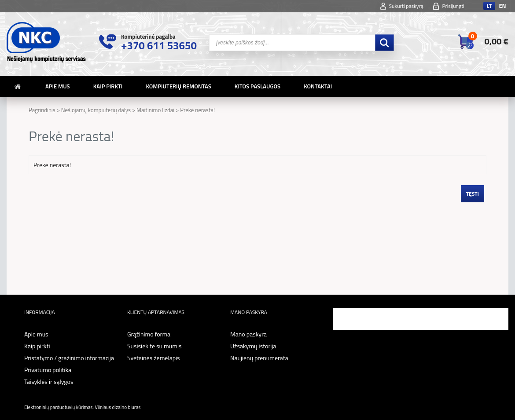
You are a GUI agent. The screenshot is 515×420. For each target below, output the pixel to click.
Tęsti (473, 194)
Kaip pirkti (108, 86)
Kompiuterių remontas (178, 86)
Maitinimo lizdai (155, 110)
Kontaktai (318, 86)
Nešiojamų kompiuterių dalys (96, 110)
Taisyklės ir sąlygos (49, 382)
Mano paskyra (248, 334)
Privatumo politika (48, 370)
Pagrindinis (42, 110)
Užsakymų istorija (253, 346)
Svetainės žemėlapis (154, 358)
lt (489, 6)
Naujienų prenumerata (259, 358)
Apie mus (58, 86)
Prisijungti (453, 6)
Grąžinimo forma (149, 334)
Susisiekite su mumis (154, 346)
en (502, 6)
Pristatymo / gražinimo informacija (69, 358)
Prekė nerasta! (197, 110)
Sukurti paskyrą (406, 6)
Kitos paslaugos (257, 86)
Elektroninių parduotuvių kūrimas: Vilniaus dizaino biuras (82, 407)
